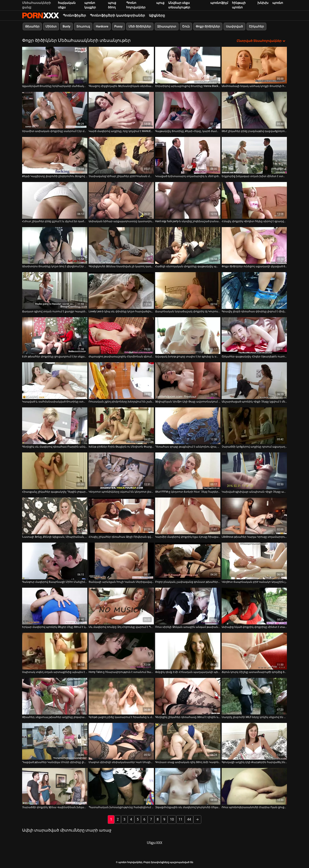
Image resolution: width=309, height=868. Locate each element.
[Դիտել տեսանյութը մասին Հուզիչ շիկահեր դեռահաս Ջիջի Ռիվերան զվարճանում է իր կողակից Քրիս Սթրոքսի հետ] (121, 516)
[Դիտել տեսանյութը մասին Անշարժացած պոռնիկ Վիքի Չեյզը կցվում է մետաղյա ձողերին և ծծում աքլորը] (254, 381)
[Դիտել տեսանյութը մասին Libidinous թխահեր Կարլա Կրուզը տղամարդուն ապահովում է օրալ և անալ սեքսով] (254, 516)
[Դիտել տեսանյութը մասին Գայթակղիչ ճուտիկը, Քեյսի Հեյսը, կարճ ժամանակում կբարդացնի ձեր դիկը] (188, 110)
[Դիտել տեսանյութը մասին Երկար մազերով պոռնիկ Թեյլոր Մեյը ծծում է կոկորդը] (55, 606)
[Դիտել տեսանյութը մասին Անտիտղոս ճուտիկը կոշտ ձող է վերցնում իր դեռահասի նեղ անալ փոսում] (55, 245)
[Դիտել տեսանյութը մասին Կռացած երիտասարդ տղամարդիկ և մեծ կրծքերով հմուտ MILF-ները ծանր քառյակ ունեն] (188, 155)
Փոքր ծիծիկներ (208, 26)
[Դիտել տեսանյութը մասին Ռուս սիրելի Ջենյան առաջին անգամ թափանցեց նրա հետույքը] (188, 606)
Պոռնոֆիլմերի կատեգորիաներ (117, 15)
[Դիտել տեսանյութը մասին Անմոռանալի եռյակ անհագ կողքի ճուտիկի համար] (254, 65)
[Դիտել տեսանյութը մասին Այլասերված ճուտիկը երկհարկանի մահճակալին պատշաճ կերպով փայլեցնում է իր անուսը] (55, 65)
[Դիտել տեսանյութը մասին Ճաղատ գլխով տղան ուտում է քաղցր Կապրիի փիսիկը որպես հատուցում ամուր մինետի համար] (55, 291)
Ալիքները (157, 15)
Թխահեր (32, 26)
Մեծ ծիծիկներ (140, 26)
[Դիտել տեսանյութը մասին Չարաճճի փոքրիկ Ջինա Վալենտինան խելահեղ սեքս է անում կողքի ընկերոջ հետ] (55, 786)
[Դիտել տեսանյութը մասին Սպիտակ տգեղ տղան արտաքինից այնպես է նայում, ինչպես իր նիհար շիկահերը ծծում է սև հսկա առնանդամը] (55, 651)
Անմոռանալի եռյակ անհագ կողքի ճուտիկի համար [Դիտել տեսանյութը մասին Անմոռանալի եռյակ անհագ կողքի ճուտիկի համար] (254, 86)
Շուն (186, 26)
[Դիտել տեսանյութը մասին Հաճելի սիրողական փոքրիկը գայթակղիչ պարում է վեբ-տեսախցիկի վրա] (188, 245)
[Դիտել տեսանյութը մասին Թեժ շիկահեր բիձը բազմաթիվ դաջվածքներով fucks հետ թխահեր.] (254, 110)
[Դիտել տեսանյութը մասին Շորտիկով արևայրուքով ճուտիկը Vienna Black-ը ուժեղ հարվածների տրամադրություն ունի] (188, 65)
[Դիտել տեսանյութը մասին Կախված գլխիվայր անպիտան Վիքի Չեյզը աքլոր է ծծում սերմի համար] (254, 471)
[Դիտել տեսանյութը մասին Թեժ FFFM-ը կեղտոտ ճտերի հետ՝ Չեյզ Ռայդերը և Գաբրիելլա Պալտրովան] (188, 471)
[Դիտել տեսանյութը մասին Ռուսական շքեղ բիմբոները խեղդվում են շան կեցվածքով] (121, 381)
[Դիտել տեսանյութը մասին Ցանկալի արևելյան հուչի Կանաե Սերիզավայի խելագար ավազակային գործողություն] (121, 561)
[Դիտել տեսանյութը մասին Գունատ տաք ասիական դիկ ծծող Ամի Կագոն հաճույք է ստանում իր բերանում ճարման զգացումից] (188, 741)
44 (189, 819)
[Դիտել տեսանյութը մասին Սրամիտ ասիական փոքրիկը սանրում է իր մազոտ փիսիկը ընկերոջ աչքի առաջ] (55, 110)
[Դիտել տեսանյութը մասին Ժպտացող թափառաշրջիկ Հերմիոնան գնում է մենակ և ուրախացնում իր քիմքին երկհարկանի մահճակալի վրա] (121, 336)
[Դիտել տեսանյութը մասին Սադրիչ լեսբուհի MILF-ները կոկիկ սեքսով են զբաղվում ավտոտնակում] (254, 696)
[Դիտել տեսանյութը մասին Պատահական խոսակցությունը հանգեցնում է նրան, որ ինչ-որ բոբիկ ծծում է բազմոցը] (121, 786)
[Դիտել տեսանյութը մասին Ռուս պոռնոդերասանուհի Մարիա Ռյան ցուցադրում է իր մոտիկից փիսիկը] (254, 786)
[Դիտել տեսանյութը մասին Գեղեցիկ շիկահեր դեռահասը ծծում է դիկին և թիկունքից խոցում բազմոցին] (188, 696)
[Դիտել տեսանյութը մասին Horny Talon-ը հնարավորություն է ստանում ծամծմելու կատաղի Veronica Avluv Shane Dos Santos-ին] (121, 651)
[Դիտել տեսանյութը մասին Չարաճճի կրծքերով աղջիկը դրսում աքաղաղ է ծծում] (254, 426)
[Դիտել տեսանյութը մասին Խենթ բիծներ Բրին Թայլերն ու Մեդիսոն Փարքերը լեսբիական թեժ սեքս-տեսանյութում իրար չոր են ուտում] (121, 426)
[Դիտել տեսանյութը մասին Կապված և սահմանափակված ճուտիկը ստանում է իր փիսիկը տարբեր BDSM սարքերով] (55, 381)
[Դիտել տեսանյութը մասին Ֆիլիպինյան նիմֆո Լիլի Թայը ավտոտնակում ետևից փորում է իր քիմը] (188, 381)
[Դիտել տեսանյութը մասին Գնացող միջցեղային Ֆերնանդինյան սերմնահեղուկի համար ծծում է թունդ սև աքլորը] (121, 65)
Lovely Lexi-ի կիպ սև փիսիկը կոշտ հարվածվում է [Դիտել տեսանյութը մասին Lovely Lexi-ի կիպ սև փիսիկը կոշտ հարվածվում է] (121, 311)
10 (172, 819)
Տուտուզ (83, 26)
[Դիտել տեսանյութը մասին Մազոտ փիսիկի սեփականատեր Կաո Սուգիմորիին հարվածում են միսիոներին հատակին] (121, 741)
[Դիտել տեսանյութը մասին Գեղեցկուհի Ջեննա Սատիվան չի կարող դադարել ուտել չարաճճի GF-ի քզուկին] (121, 245)
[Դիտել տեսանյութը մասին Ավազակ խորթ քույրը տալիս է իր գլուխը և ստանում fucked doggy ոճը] (188, 336)
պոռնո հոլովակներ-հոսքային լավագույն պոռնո (41, 15)
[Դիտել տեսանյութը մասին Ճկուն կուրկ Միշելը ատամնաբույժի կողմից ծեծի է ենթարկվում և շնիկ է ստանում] (254, 651)
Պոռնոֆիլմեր (74, 15)
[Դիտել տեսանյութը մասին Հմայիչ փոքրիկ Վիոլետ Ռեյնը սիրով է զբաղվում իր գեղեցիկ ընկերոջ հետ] (254, 200)
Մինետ (51, 26)
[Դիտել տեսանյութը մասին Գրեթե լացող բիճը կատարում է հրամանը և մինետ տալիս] (121, 696)
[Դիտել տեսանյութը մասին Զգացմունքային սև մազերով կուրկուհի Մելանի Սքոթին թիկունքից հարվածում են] (188, 786)
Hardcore (102, 26)
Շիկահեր (256, 26)
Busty (67, 26)
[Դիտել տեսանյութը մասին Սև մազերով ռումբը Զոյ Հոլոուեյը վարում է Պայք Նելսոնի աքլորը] (121, 606)
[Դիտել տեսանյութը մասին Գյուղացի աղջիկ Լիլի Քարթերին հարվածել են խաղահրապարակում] (254, 741)
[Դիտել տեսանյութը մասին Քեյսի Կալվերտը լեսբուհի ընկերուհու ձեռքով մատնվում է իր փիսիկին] (55, 155)
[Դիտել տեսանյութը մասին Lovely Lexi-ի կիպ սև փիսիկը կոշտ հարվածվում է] (121, 291)
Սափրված (234, 26)
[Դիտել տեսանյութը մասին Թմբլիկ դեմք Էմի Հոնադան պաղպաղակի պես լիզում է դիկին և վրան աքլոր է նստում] (188, 651)
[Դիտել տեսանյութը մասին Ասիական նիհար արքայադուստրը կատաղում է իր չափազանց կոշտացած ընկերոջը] (121, 200)
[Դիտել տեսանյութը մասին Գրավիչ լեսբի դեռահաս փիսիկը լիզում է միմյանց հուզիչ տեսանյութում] (254, 291)
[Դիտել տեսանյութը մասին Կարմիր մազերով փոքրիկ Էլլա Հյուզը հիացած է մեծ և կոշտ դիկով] (188, 516)
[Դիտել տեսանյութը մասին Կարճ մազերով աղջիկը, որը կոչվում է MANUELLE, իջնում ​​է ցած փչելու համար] (121, 110)
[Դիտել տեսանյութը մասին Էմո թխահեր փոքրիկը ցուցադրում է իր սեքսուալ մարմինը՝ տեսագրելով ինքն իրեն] (55, 336)
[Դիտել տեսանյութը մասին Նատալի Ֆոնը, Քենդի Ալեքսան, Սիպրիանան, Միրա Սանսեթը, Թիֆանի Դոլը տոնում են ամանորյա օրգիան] (55, 516)
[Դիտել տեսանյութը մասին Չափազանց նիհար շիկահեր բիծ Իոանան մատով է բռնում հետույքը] (121, 155)
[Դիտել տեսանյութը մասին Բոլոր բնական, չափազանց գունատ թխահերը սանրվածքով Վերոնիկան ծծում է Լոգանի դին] (188, 561)
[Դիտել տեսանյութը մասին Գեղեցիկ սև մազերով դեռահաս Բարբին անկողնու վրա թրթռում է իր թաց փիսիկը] (55, 426)
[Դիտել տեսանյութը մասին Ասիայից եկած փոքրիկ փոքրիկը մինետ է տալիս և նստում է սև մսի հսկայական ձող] (254, 606)
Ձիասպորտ (167, 26)
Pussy (118, 26)
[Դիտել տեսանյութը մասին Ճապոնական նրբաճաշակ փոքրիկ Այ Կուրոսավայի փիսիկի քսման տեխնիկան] (188, 291)
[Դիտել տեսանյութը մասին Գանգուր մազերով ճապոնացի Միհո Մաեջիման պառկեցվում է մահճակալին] (55, 561)
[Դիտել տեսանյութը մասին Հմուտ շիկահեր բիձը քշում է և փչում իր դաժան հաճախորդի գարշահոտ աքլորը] (55, 200)
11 (180, 819)
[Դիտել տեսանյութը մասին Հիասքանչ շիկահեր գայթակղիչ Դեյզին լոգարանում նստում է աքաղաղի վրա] (55, 471)
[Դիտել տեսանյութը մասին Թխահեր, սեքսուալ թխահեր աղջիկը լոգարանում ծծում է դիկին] (55, 696)
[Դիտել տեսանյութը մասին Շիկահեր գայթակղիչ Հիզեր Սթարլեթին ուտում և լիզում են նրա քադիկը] (254, 336)
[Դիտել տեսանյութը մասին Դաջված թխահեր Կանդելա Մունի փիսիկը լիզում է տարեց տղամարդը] (55, 741)
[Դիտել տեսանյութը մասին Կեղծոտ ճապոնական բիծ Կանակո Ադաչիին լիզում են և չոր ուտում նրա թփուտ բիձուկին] (254, 561)
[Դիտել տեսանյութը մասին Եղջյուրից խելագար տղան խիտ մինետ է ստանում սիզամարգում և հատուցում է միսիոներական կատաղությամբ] (254, 155)
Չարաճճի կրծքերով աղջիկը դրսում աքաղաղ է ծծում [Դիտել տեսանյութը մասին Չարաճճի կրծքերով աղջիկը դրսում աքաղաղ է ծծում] (254, 447)
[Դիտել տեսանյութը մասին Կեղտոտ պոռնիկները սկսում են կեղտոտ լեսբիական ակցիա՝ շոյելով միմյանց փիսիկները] (121, 471)
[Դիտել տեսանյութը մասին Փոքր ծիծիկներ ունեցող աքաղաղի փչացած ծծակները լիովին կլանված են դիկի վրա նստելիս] (254, 245)
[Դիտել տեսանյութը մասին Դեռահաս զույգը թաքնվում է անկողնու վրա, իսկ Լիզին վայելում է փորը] (188, 426)
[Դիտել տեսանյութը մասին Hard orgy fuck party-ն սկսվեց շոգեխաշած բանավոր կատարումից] (188, 200)
